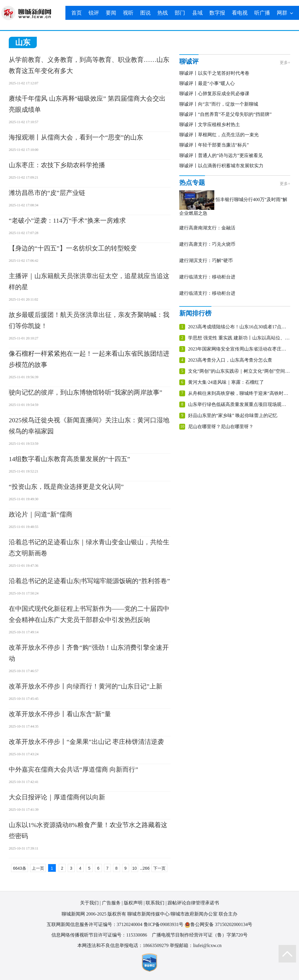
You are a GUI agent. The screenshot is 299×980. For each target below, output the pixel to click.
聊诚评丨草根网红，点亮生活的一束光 (219, 135)
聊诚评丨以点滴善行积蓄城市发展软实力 (221, 166)
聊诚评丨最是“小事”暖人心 (207, 83)
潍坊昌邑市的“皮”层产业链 (47, 193)
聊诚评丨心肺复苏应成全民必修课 (214, 94)
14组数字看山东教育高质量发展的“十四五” (69, 459)
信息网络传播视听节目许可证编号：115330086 (99, 935)
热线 (163, 13)
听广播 (262, 13)
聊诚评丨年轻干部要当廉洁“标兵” (214, 145)
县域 (197, 13)
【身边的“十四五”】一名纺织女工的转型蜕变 (73, 248)
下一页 (159, 868)
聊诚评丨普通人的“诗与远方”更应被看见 (221, 155)
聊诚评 (189, 61)
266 (146, 868)
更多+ (285, 63)
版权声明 (133, 903)
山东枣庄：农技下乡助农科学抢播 (57, 165)
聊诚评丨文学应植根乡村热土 (210, 124)
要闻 (111, 13)
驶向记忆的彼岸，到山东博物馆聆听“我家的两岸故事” (86, 392)
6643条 (19, 868)
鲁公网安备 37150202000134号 (218, 925)
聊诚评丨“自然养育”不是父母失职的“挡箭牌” (225, 114)
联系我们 (155, 903)
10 (135, 868)
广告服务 (111, 903)
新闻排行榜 (195, 313)
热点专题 (192, 183)
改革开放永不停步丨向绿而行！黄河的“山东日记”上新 (86, 686)
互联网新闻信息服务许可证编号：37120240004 (95, 924)
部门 (180, 13)
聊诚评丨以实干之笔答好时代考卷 (214, 73)
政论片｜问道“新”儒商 (41, 514)
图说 (145, 13)
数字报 (217, 13)
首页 (77, 13)
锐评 (94, 13)
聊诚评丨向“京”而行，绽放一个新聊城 (219, 104)
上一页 (38, 868)
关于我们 (89, 903)
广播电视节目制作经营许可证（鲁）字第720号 (200, 935)
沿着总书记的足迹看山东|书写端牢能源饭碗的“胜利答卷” (89, 581)
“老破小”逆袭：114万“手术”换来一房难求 (67, 220)
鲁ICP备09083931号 (164, 924)
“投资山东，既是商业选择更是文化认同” (66, 487)
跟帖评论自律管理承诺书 (193, 903)
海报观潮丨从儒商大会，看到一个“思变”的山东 (76, 137)
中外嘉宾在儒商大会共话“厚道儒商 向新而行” (73, 769)
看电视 (240, 13)
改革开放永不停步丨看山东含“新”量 (60, 714)
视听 (128, 13)
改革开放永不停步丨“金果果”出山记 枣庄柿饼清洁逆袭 (86, 742)
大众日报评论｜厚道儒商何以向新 (57, 797)
